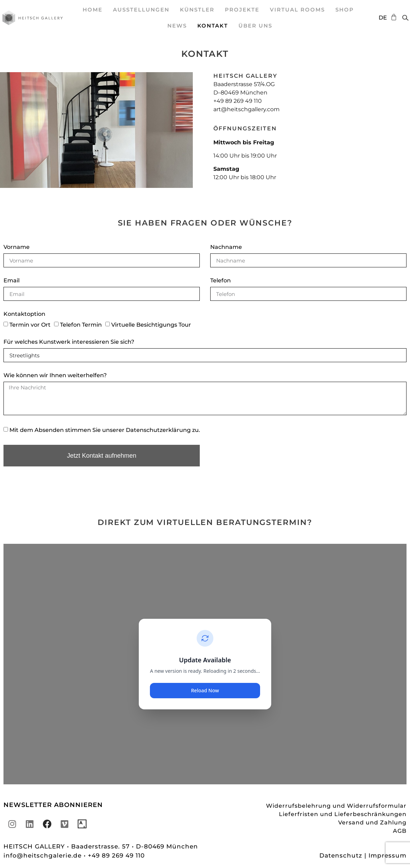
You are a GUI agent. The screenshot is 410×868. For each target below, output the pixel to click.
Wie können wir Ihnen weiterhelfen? (55, 376)
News (177, 26)
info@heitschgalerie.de (44, 855)
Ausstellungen (141, 10)
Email (12, 281)
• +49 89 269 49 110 (114, 855)
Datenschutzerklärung (158, 430)
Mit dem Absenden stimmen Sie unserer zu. (105, 430)
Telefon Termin (81, 325)
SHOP (345, 10)
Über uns (255, 26)
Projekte (242, 10)
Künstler (197, 10)
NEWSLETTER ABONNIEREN (53, 805)
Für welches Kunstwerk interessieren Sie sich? (69, 342)
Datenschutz (341, 855)
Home (93, 10)
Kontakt (213, 26)
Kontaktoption (24, 314)
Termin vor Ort (30, 325)
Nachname (226, 247)
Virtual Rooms (297, 10)
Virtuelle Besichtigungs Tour (151, 325)
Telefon (221, 281)
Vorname (17, 247)
